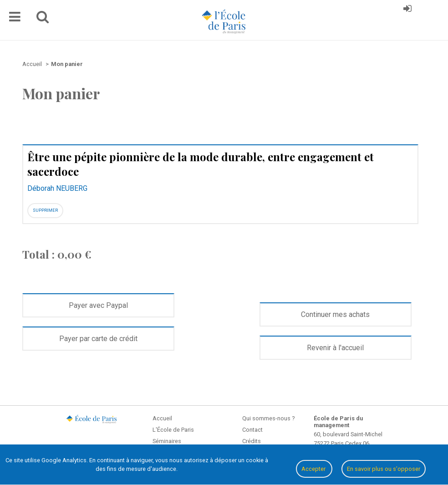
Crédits (252, 441)
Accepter (314, 469)
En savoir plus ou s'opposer (384, 469)
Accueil (162, 418)
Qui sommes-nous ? (268, 418)
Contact (252, 430)
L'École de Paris (173, 430)
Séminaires (167, 441)
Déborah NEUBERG (57, 188)
